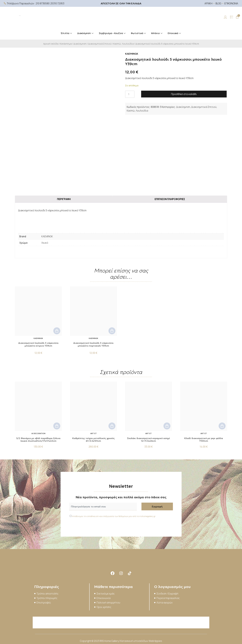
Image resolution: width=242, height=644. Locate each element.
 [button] (57, 331)
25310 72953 (57, 3)
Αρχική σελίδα (51, 44)
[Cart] (237, 17)
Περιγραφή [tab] (64, 199)
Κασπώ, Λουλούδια (123, 44)
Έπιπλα (67, 33)
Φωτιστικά (139, 33)
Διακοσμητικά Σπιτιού (100, 44)
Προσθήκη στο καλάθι (184, 94)
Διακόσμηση (86, 33)
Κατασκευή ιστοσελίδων (134, 641)
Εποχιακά (175, 33)
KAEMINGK (47, 236)
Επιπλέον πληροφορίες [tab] (170, 199)
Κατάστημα (66, 44)
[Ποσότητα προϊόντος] (130, 94)
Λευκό (45, 243)
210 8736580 (43, 3)
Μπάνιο (157, 33)
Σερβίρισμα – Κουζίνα (113, 33)
